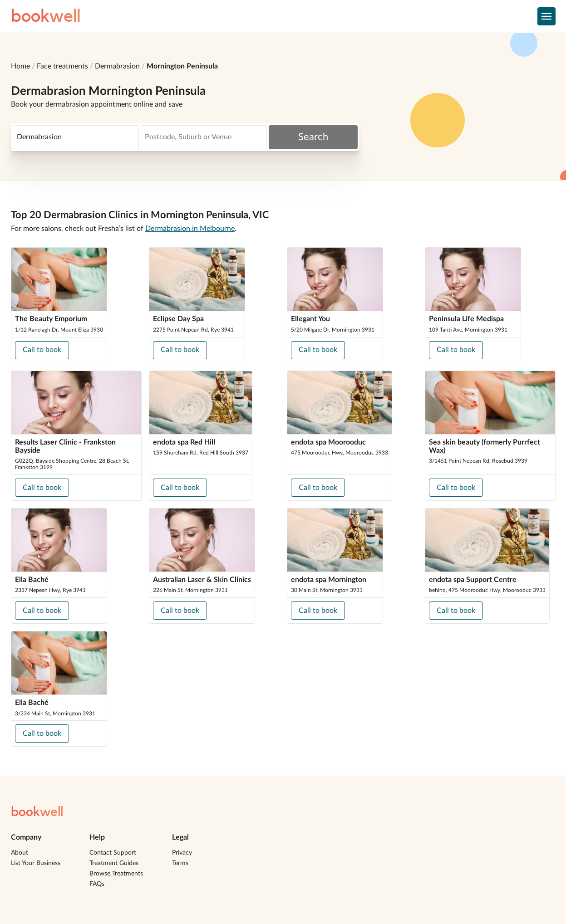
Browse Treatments (116, 874)
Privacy (182, 853)
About (20, 853)
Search (313, 137)
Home (20, 66)
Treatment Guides (114, 863)
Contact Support (113, 853)
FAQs (97, 884)
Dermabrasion (117, 66)
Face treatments (62, 66)
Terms (180, 863)
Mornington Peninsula (182, 66)
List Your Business (36, 863)
